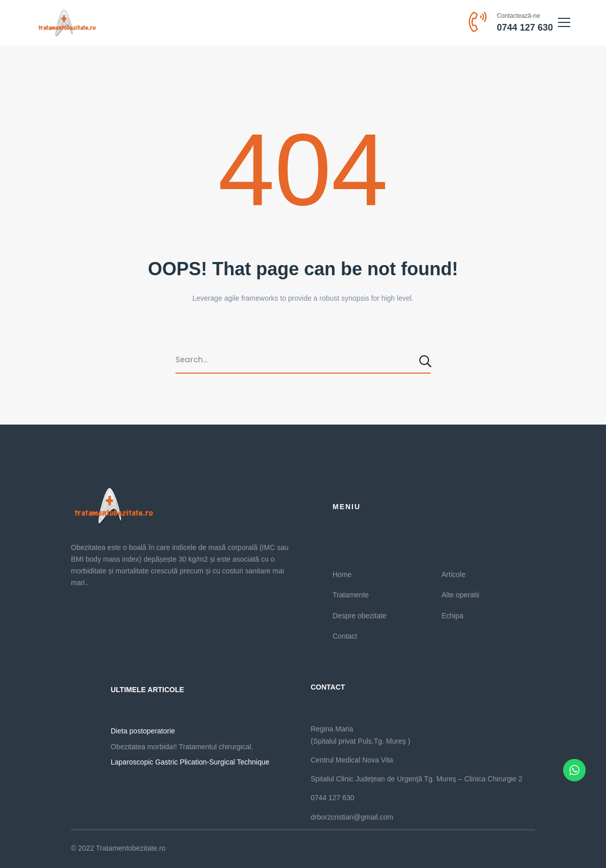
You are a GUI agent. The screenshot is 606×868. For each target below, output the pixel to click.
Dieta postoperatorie (143, 731)
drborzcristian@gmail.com (352, 817)
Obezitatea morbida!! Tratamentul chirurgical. (182, 747)
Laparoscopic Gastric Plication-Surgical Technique (190, 762)
